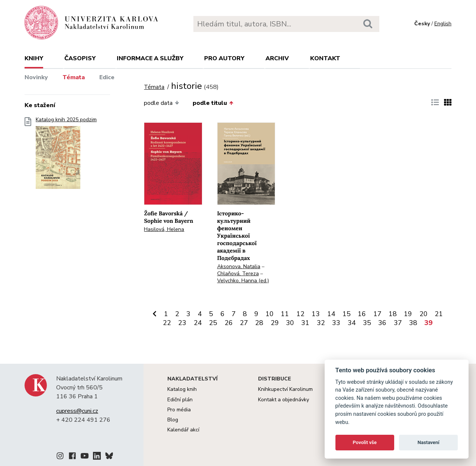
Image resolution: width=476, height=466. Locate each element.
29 (275, 323)
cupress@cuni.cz (77, 411)
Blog (173, 420)
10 (270, 314)
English (443, 24)
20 (424, 314)
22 (167, 323)
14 (331, 314)
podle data (161, 103)
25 (213, 323)
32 (321, 323)
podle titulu (213, 103)
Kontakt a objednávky (284, 400)
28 (259, 323)
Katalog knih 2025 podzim (66, 155)
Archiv (277, 58)
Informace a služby (150, 58)
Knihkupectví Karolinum (285, 389)
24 (198, 323)
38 (413, 323)
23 (182, 323)
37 (398, 323)
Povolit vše (365, 442)
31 (305, 323)
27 (244, 323)
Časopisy (80, 58)
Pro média (179, 410)
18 (393, 314)
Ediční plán (180, 400)
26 (229, 323)
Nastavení (429, 442)
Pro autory (224, 58)
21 (439, 314)
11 (285, 314)
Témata (74, 77)
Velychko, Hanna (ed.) (243, 281)
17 (377, 314)
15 (347, 314)
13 (316, 314)
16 (362, 314)
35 (367, 323)
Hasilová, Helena (164, 229)
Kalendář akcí (183, 430)
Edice (107, 77)
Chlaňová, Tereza (238, 274)
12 (300, 314)
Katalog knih (182, 389)
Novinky (36, 77)
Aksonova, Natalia (239, 266)
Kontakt (325, 58)
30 (290, 323)
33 (336, 323)
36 (382, 323)
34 (352, 323)
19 (408, 314)
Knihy (34, 58)
